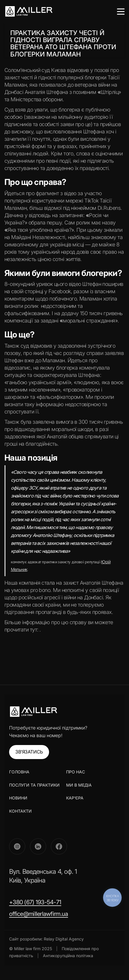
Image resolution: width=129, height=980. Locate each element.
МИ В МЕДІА (79, 785)
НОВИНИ (18, 798)
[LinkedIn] (38, 846)
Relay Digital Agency (64, 939)
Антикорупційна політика (68, 956)
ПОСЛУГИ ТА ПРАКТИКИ (34, 785)
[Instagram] (17, 846)
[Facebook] (59, 846)
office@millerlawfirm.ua (38, 914)
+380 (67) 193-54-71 (35, 902)
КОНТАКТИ (20, 811)
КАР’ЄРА (75, 798)
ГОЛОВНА (19, 772)
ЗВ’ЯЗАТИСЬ (29, 752)
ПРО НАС (76, 772)
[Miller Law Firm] (33, 712)
